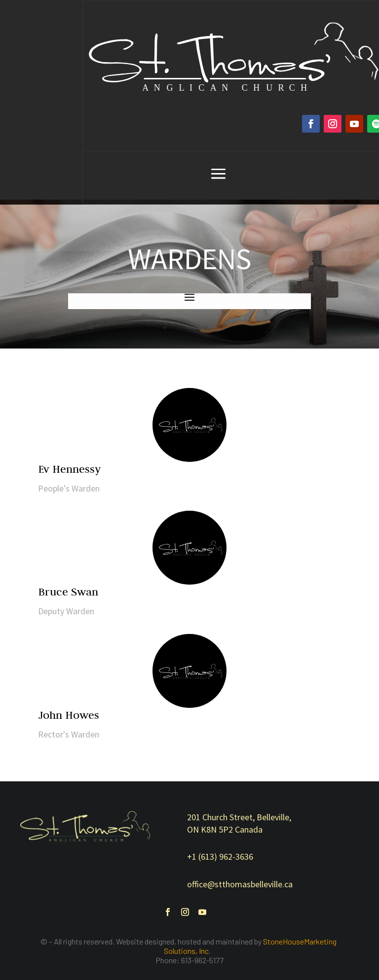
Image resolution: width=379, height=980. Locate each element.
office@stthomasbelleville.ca (240, 884)
